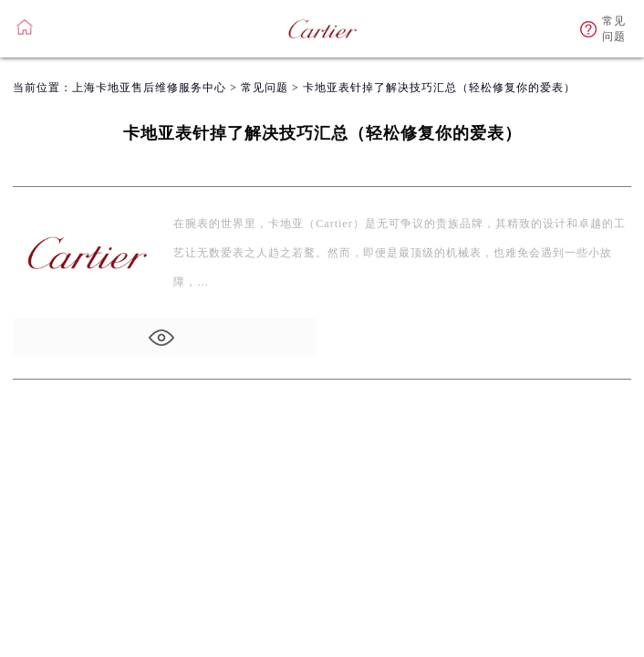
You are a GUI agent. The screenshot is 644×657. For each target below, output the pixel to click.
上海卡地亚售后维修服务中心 (149, 88)
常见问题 (265, 88)
